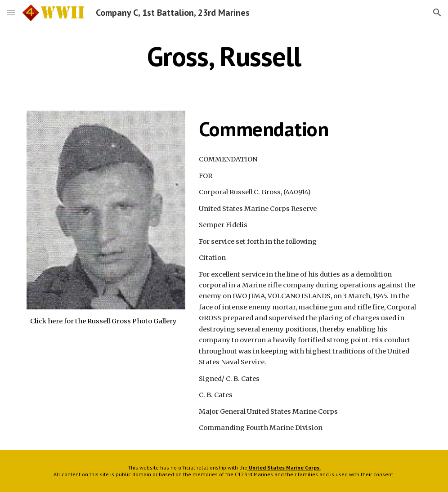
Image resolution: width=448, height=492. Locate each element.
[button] (11, 12)
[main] (224, 56)
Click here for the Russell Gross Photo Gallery (103, 321)
